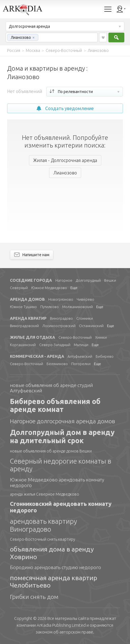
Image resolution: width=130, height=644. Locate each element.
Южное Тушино (23, 307)
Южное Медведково (49, 288)
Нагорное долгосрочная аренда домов (62, 421)
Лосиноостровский (59, 326)
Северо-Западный (55, 345)
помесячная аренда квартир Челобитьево (54, 581)
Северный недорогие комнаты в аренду (61, 465)
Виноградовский (24, 326)
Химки (101, 337)
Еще (74, 288)
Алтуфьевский (80, 356)
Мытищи (81, 345)
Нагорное (64, 280)
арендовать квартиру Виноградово (43, 525)
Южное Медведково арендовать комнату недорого (57, 482)
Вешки (110, 280)
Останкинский (91, 326)
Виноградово (61, 318)
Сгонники (85, 318)
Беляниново (57, 364)
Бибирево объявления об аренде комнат (55, 406)
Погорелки (81, 364)
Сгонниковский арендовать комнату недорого (61, 507)
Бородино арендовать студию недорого (55, 567)
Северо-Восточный (75, 337)
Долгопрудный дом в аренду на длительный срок (62, 436)
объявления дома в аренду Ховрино (52, 553)
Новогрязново (61, 299)
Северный (19, 288)
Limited (61, 625)
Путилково (50, 307)
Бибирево (105, 356)
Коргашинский (23, 345)
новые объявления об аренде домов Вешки (51, 451)
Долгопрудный (88, 280)
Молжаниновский (77, 307)
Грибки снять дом (34, 597)
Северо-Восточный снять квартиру (43, 539)
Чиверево (85, 299)
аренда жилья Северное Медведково (45, 494)
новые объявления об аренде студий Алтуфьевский (51, 388)
